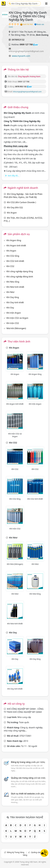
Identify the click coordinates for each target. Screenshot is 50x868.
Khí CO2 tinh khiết (15, 261)
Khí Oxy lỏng (13, 297)
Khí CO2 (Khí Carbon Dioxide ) (21, 202)
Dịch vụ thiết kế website (28, 794)
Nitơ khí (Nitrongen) (16, 328)
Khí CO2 (10, 266)
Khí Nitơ (10, 292)
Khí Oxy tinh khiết (15, 302)
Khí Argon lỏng (14, 240)
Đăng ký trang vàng (28, 762)
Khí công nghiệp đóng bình (20, 277)
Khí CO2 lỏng (13, 256)
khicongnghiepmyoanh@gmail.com (26, 51)
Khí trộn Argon (14, 313)
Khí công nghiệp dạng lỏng (20, 271)
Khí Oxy (10, 308)
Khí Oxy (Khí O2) (15, 207)
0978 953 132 (21, 86)
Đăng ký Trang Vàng (16, 852)
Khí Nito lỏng (13, 282)
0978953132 (18, 40)
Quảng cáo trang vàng (28, 778)
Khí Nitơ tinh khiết (15, 287)
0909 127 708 (26, 44)
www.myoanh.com (21, 56)
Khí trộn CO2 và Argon (17, 318)
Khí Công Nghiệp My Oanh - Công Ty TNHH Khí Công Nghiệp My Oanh (24, 4)
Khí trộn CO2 (13, 323)
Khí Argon (12, 213)
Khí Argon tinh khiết (16, 246)
